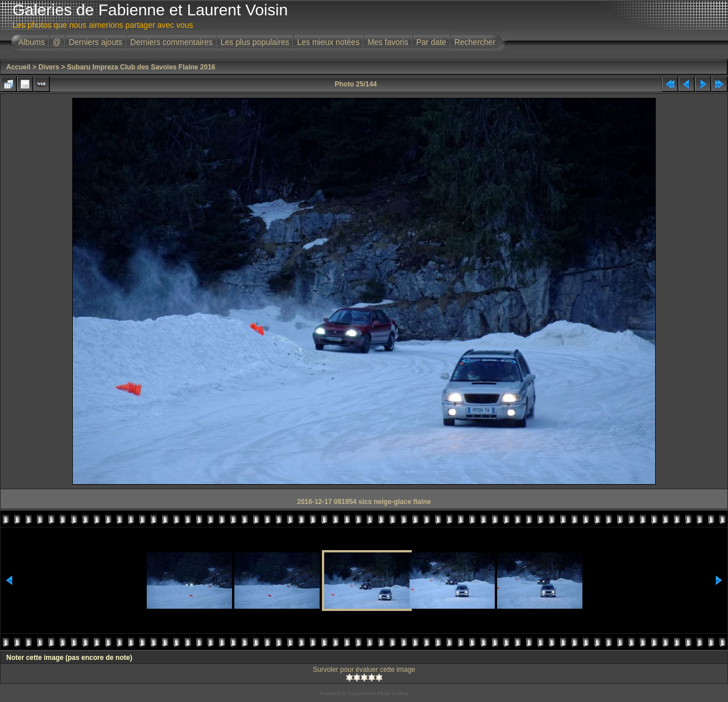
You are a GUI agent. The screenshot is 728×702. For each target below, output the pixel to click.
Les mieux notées (328, 42)
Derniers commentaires (171, 42)
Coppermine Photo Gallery (378, 693)
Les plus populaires (255, 42)
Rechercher (475, 42)
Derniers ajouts (96, 42)
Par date (431, 42)
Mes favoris (388, 42)
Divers (49, 67)
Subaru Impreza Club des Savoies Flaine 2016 (141, 67)
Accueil (18, 67)
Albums (32, 42)
